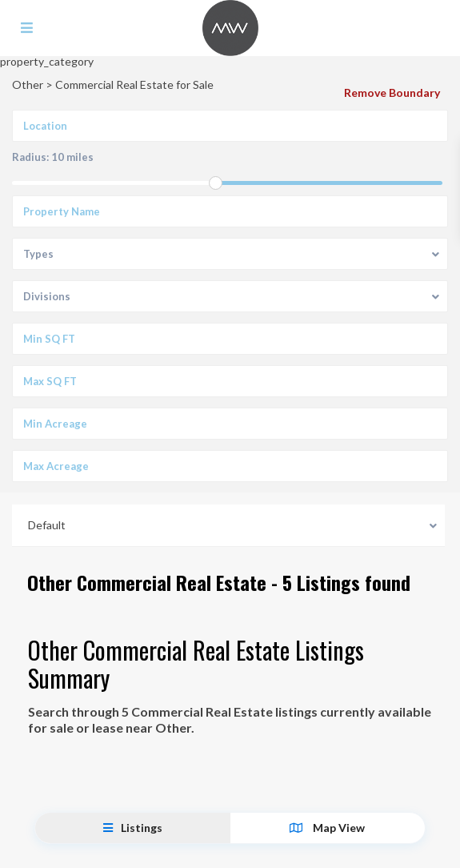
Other (28, 84)
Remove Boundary (392, 92)
